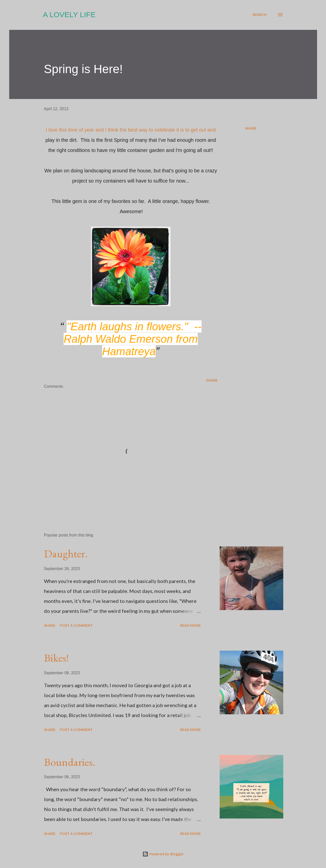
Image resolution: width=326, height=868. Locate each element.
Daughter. (66, 554)
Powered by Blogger (163, 854)
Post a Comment (76, 625)
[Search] (259, 15)
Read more (190, 625)
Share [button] (251, 128)
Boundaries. (70, 762)
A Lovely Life (69, 15)
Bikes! (56, 658)
